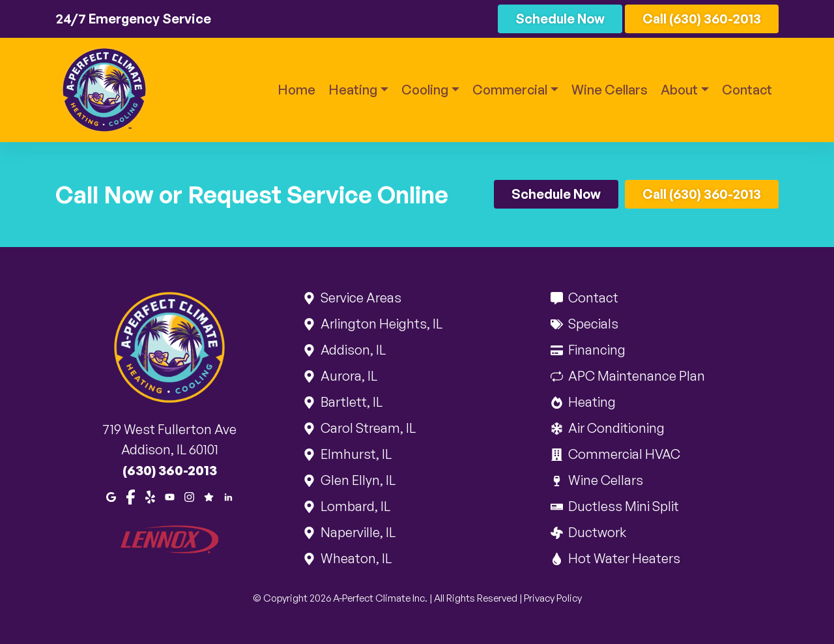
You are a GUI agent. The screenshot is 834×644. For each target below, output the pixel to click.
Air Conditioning (615, 428)
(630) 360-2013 (170, 470)
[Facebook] (131, 496)
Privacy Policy (553, 598)
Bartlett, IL (351, 402)
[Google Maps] (111, 496)
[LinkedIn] (228, 496)
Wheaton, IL (355, 558)
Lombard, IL (354, 506)
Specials (592, 324)
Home (296, 90)
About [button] (679, 90)
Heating (591, 402)
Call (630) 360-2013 (702, 19)
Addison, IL (352, 350)
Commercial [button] (510, 90)
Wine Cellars (610, 90)
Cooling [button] (425, 90)
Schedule (560, 19)
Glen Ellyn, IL (357, 480)
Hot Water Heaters (623, 558)
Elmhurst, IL (355, 454)
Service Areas (360, 298)
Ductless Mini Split (623, 506)
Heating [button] (353, 90)
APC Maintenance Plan (636, 376)
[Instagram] (189, 496)
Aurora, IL (348, 376)
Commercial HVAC (623, 454)
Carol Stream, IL (367, 428)
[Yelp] (150, 496)
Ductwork (596, 532)
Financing (596, 350)
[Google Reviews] (209, 496)
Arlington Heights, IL (381, 324)
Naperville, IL (357, 532)
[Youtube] (170, 496)
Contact (747, 90)
